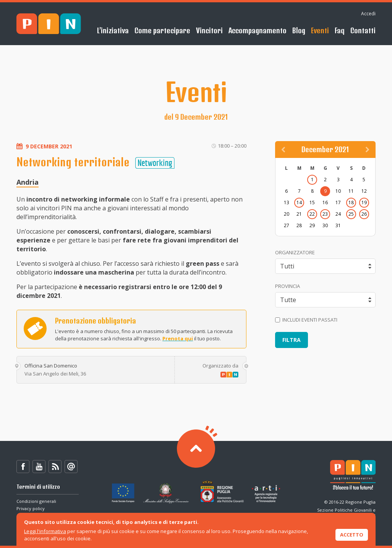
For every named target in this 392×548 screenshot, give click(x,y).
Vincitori (209, 30)
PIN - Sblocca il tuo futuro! (49, 24)
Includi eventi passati (306, 320)
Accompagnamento (258, 30)
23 (325, 214)
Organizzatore (295, 252)
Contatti (363, 30)
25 (351, 214)
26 (364, 214)
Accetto (352, 535)
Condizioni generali (36, 501)
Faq (340, 30)
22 (312, 214)
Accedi (368, 14)
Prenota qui (178, 338)
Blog (299, 30)
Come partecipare (162, 30)
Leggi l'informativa (45, 531)
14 (299, 202)
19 (364, 202)
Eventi (320, 30)
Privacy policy (31, 508)
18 (351, 202)
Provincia (288, 286)
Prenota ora (35, 328)
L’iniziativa (113, 30)
